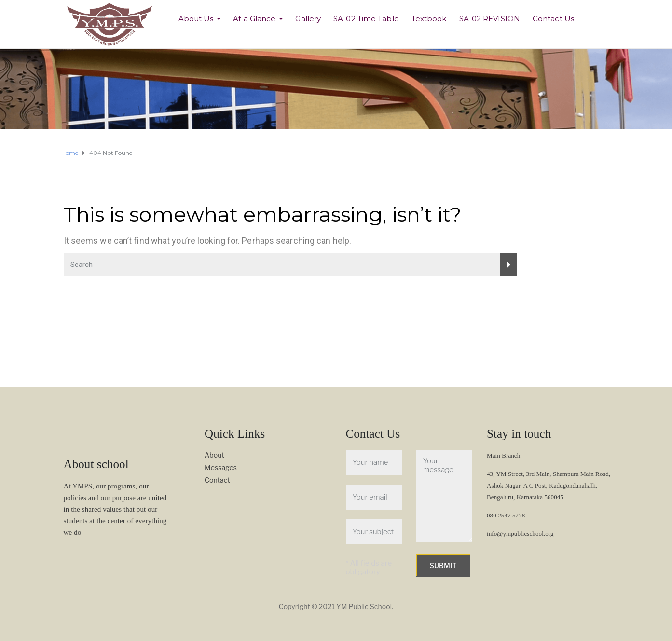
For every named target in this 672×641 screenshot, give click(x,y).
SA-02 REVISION (490, 19)
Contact (217, 480)
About (214, 455)
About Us (196, 19)
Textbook (429, 19)
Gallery (308, 19)
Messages (221, 467)
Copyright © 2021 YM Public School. (336, 606)
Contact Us (553, 19)
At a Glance (254, 19)
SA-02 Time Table (366, 19)
